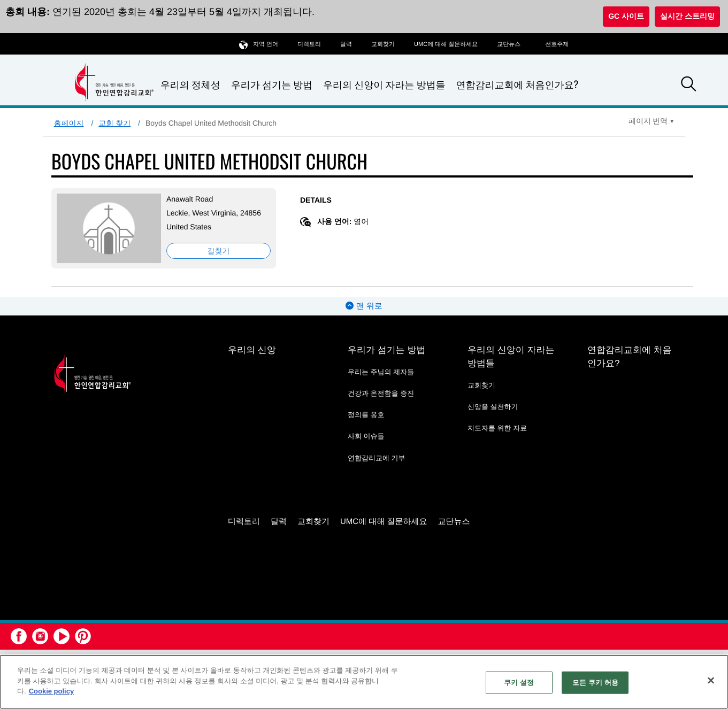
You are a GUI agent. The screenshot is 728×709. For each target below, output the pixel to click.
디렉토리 (309, 44)
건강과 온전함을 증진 (381, 393)
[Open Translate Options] (652, 121)
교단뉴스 (509, 44)
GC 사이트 (626, 16)
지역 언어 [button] (259, 44)
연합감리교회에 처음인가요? (517, 84)
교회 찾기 (114, 123)
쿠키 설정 (519, 683)
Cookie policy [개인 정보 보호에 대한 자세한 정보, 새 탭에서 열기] (52, 691)
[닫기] (711, 681)
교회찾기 (383, 44)
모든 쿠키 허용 (595, 683)
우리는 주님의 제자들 (381, 372)
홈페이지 (69, 123)
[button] (688, 86)
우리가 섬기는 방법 (272, 85)
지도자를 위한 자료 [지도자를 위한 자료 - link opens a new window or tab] (497, 428)
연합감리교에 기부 (377, 458)
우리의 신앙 (252, 350)
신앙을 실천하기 (493, 407)
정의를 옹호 (366, 415)
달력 (346, 44)
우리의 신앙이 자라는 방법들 (384, 85)
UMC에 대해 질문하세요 (446, 44)
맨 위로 (364, 306)
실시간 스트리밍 (687, 16)
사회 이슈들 (366, 436)
